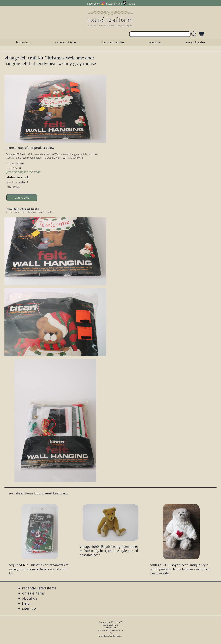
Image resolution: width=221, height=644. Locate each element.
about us (30, 598)
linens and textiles (113, 42)
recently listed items (39, 588)
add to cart (22, 198)
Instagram (111, 4)
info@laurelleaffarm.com (110, 636)
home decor (24, 42)
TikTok (131, 4)
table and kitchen (66, 42)
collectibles (155, 42)
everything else (195, 42)
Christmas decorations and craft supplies (31, 212)
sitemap (29, 608)
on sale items (33, 593)
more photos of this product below (30, 148)
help (26, 603)
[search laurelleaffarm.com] (194, 34)
